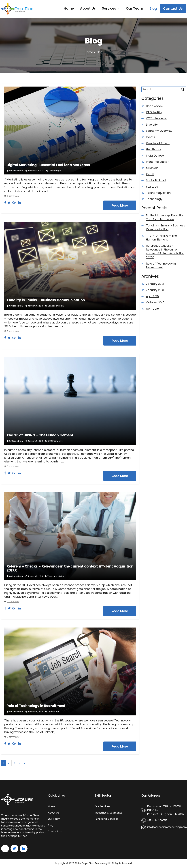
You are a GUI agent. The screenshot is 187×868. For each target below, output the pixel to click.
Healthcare (154, 149)
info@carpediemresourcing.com (167, 827)
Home (69, 8)
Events (151, 137)
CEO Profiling (155, 112)
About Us (88, 8)
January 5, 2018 (35, 306)
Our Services (102, 806)
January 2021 (155, 284)
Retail (150, 174)
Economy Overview (159, 131)
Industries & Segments (108, 813)
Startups (152, 187)
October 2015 (155, 302)
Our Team (135, 8)
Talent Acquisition (56, 576)
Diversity (152, 125)
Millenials (152, 168)
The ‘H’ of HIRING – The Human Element (40, 435)
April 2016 (152, 296)
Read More (120, 205)
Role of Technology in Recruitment (36, 706)
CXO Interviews (55, 441)
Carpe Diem (17, 171)
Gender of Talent (56, 306)
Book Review (155, 106)
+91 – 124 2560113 (157, 820)
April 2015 (152, 309)
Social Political (156, 180)
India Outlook (155, 156)
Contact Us (173, 9)
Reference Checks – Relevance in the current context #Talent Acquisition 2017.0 (70, 568)
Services (109, 8)
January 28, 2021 (36, 171)
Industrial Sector (157, 162)
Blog (153, 8)
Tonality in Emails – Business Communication (46, 300)
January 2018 (155, 290)
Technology (55, 171)
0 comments (13, 196)
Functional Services (106, 819)
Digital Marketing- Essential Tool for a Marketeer (49, 165)
